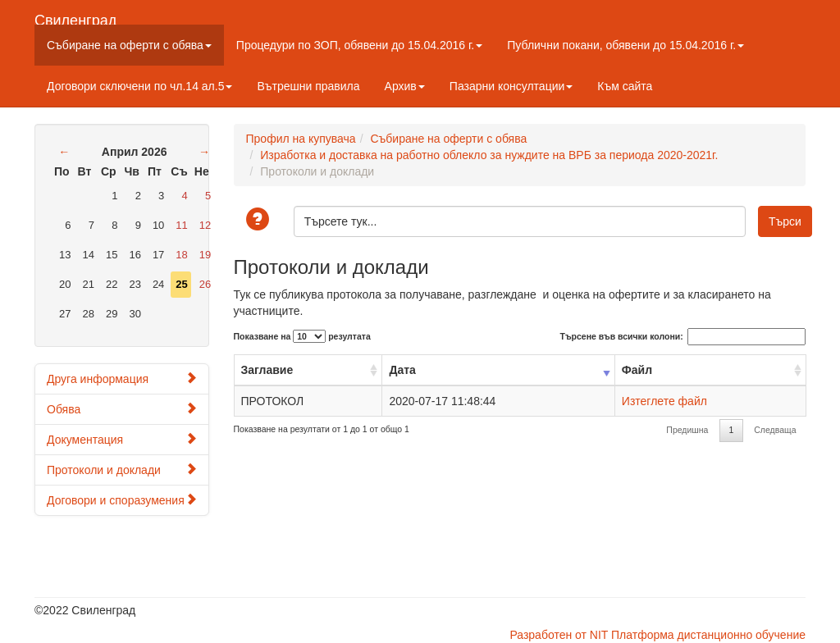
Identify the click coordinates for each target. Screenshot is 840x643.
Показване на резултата (302, 336)
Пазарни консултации (511, 86)
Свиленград (75, 18)
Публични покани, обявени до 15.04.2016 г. (625, 45)
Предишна (687, 430)
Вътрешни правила (308, 86)
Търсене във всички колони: (683, 337)
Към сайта (625, 86)
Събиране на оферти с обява (129, 45)
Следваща (775, 430)
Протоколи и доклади (122, 470)
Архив (405, 86)
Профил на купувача (301, 139)
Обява (122, 409)
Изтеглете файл (664, 401)
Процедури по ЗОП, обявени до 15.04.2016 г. (359, 45)
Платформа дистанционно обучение (708, 635)
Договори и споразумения (122, 500)
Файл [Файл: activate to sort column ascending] (637, 370)
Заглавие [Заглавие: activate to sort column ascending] (267, 370)
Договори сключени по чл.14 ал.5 (139, 86)
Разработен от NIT (559, 635)
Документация (122, 439)
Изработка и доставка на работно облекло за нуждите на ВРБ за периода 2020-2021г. (489, 155)
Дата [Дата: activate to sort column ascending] (402, 370)
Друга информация (122, 379)
